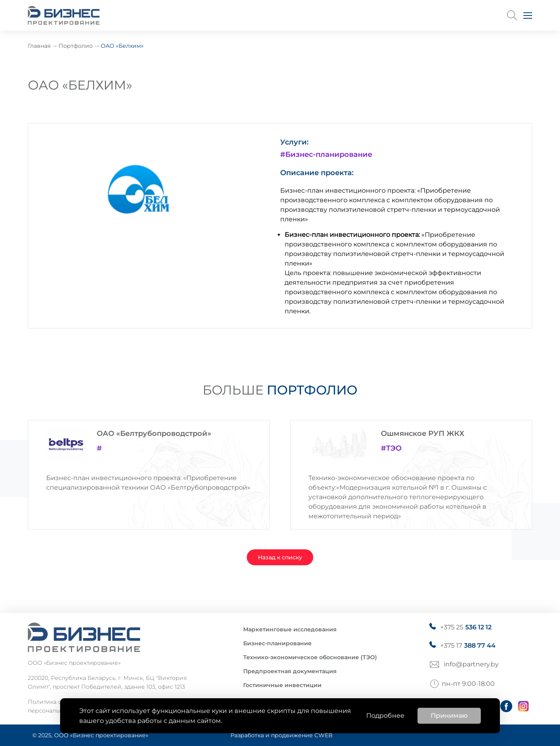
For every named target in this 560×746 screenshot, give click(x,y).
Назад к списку (280, 557)
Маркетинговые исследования (290, 629)
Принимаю (449, 716)
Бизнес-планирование (277, 643)
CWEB (324, 735)
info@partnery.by (471, 664)
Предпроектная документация (290, 671)
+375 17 (468, 646)
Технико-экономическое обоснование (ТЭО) (310, 657)
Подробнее (385, 716)
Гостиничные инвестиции (282, 685)
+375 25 (466, 627)
